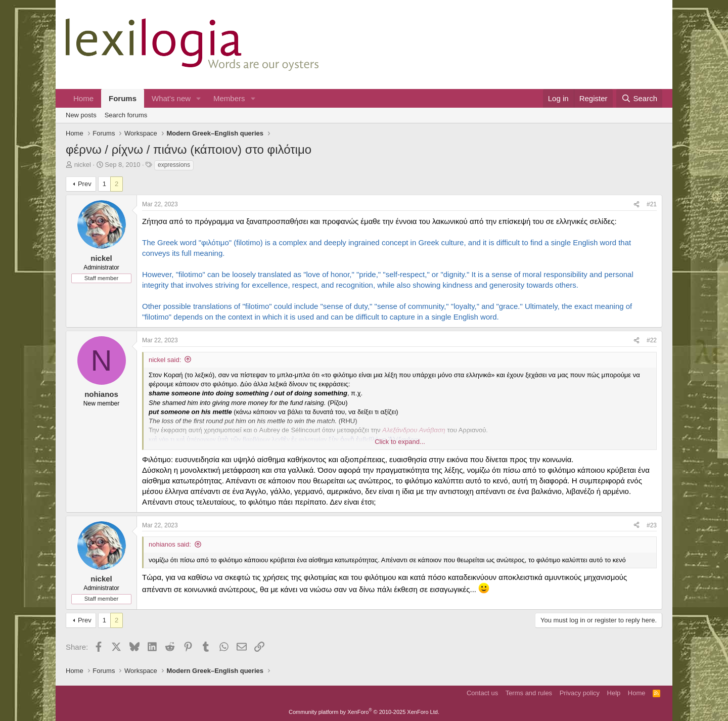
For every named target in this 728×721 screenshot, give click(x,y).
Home (83, 98)
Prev (85, 184)
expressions (174, 165)
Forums (123, 98)
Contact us (482, 693)
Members (229, 98)
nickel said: (165, 360)
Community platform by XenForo (364, 712)
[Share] (636, 205)
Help (614, 693)
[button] (199, 98)
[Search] (639, 98)
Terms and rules (529, 693)
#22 (652, 340)
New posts (81, 115)
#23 (652, 525)
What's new (171, 98)
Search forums (126, 115)
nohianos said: (170, 544)
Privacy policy (580, 693)
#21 (652, 204)
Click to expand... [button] (400, 442)
